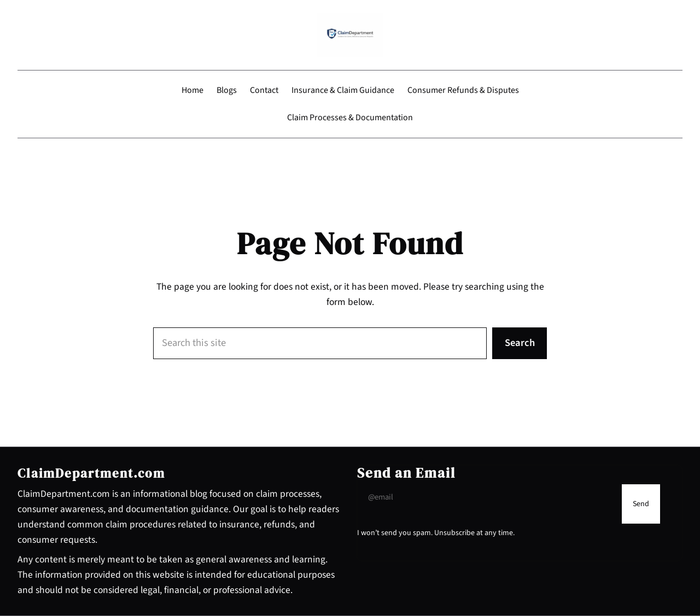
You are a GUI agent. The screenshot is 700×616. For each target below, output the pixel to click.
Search (520, 343)
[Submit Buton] (641, 504)
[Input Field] (487, 497)
